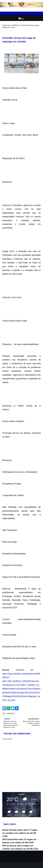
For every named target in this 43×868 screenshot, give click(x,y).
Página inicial (6, 25)
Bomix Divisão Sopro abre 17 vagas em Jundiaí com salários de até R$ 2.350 (20, 833)
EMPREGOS (16, 25)
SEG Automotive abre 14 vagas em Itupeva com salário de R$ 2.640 (19, 841)
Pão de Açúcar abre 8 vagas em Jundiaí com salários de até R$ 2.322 (20, 847)
